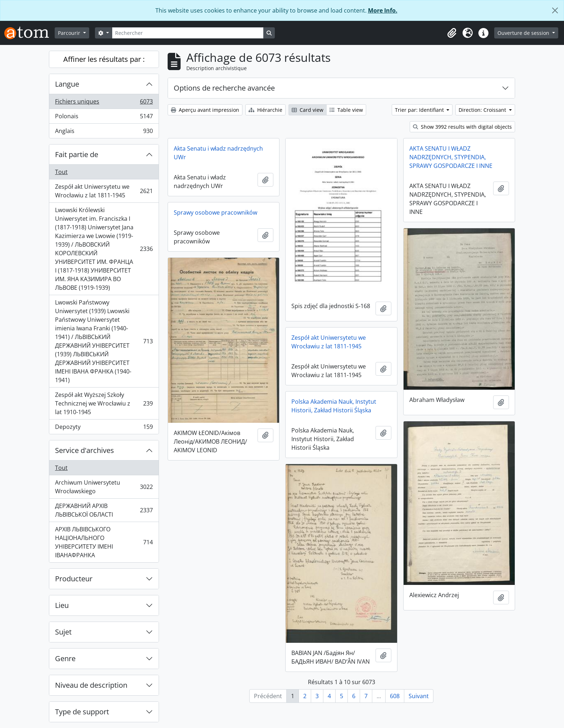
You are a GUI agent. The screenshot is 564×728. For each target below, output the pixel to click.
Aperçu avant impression (205, 110)
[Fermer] (555, 10)
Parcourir (70, 33)
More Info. (383, 10)
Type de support (82, 712)
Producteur (74, 579)
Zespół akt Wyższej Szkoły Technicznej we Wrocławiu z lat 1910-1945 (104, 403)
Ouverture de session (524, 33)
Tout (61, 172)
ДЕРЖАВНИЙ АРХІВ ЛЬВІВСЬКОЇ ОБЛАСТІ (104, 510)
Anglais (104, 132)
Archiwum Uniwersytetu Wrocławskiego (104, 487)
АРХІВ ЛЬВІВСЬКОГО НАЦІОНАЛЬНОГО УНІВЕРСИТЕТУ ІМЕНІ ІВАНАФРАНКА (104, 542)
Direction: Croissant (483, 110)
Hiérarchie (265, 110)
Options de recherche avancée (224, 88)
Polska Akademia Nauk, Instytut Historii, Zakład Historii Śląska (334, 406)
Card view (308, 110)
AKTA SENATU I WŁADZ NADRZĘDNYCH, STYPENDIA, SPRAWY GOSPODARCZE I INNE (451, 157)
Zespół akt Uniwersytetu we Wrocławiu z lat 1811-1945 (104, 191)
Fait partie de (77, 154)
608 (395, 696)
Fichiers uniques (104, 103)
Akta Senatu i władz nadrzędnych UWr (218, 153)
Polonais (104, 118)
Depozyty (104, 428)
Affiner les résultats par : (104, 59)
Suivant (419, 696)
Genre (65, 658)
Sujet (63, 632)
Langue (67, 84)
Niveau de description (91, 685)
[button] (452, 33)
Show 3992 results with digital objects (462, 127)
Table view (346, 110)
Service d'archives (85, 450)
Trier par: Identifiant (420, 110)
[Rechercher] (188, 33)
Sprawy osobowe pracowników (215, 212)
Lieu (62, 605)
